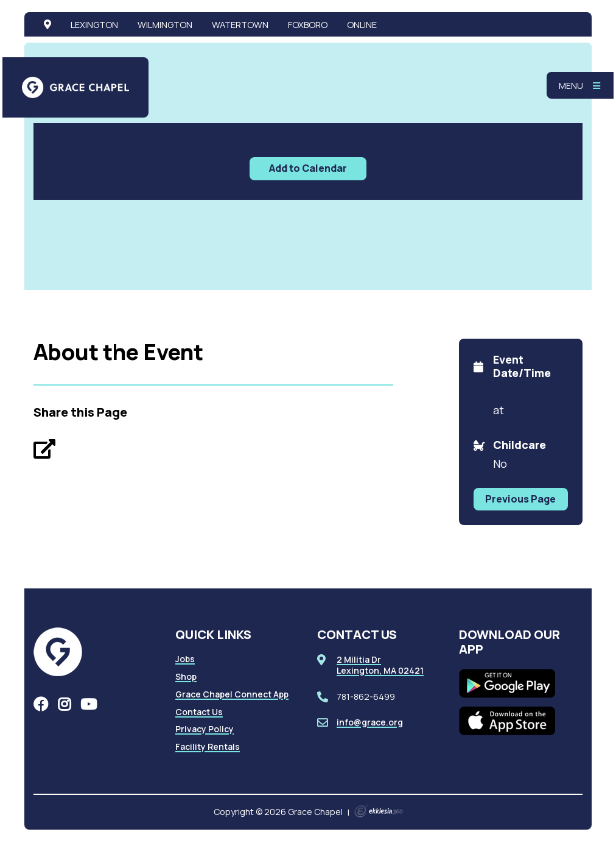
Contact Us (199, 712)
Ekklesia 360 (379, 811)
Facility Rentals (208, 746)
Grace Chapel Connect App (232, 694)
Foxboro (308, 24)
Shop (186, 676)
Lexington (94, 24)
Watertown (240, 24)
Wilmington (165, 24)
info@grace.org (370, 722)
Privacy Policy (205, 729)
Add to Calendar (308, 168)
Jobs (185, 659)
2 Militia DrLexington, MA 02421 (380, 665)
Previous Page (520, 499)
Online (362, 24)
